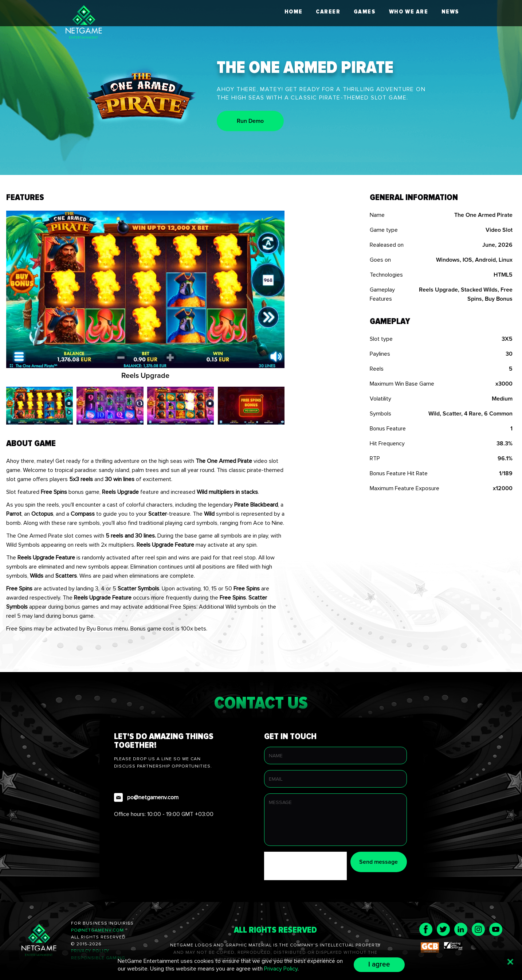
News (450, 12)
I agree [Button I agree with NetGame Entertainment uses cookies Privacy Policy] (379, 965)
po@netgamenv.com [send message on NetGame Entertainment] (97, 930)
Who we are (409, 12)
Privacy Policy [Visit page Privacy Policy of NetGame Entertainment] (281, 969)
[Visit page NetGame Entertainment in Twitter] (443, 929)
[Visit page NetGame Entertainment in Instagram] (478, 929)
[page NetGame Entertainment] (39, 941)
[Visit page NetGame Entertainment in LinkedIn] (461, 929)
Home (294, 12)
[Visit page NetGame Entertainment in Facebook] (426, 929)
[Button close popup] (510, 962)
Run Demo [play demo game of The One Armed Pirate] (250, 121)
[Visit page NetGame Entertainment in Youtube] (496, 929)
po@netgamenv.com (153, 797)
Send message (378, 862)
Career (328, 12)
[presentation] (319, 866)
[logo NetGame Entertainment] (84, 23)
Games (365, 12)
